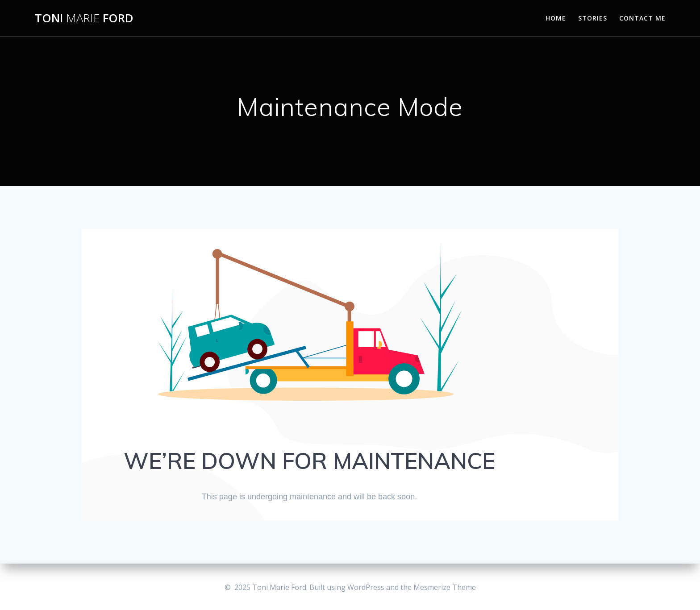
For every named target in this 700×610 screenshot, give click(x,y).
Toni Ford (84, 18)
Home (556, 18)
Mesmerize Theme (445, 587)
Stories (593, 18)
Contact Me (642, 18)
